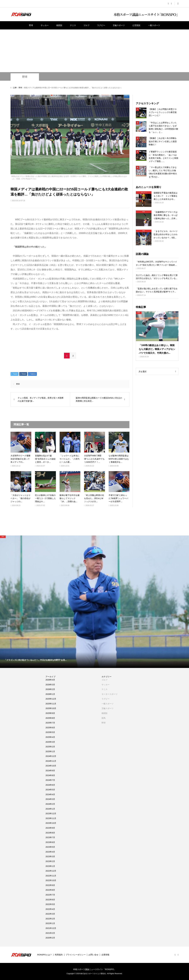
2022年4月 (50, 909)
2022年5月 (50, 904)
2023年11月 (51, 818)
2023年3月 (50, 856)
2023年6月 (50, 842)
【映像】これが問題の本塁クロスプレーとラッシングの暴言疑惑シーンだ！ (163, 112)
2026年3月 (50, 685)
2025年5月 (50, 732)
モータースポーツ (110, 694)
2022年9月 (50, 885)
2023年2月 (50, 861)
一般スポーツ (154, 25)
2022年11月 (51, 876)
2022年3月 (50, 914)
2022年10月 (51, 880)
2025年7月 (50, 723)
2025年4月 (50, 737)
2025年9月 (50, 713)
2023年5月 (50, 847)
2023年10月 (51, 823)
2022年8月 (50, 890)
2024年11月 (51, 761)
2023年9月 (50, 828)
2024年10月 (51, 766)
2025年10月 (51, 708)
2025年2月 (50, 747)
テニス (73, 25)
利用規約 (59, 955)
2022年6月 (50, 900)
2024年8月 (50, 775)
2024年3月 (50, 799)
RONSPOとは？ (45, 955)
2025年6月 (50, 728)
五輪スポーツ (119, 25)
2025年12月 (51, 699)
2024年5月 (50, 790)
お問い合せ (93, 955)
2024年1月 (50, 809)
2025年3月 (50, 742)
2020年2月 (50, 938)
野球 (31, 25)
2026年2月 (50, 689)
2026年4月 (50, 680)
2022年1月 (50, 923)
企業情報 (105, 955)
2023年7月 (50, 837)
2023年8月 (50, 833)
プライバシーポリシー (76, 955)
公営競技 (136, 25)
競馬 (104, 718)
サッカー (45, 25)
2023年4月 (50, 852)
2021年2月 (50, 933)
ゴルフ (86, 25)
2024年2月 (50, 804)
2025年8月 (50, 718)
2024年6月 (50, 785)
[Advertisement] (95, 51)
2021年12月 (51, 928)
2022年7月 (50, 895)
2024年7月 (50, 780)
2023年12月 (51, 814)
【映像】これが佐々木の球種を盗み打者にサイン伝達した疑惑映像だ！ (163, 141)
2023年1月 (50, 866)
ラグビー (101, 25)
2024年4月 (50, 794)
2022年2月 (50, 919)
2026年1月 (50, 694)
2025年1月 (50, 751)
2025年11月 (51, 704)
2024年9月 (50, 771)
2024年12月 (51, 756)
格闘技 (59, 25)
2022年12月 (51, 871)
